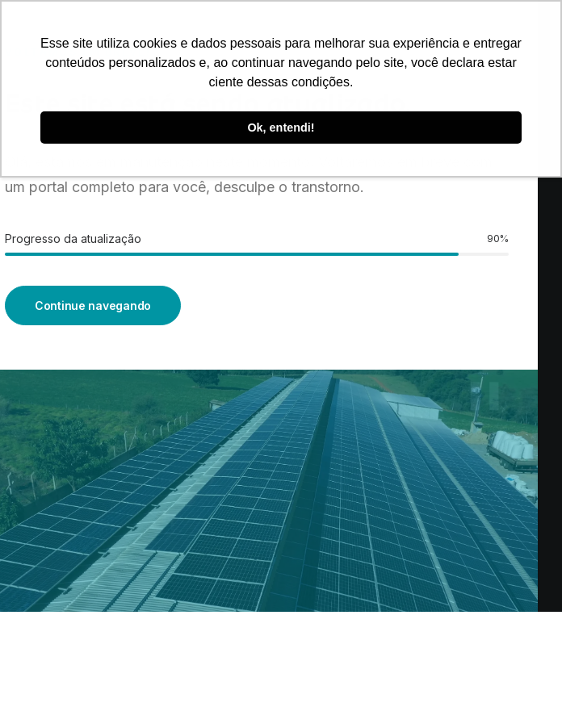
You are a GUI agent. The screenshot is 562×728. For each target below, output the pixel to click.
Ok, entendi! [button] (281, 128)
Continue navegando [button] (93, 305)
